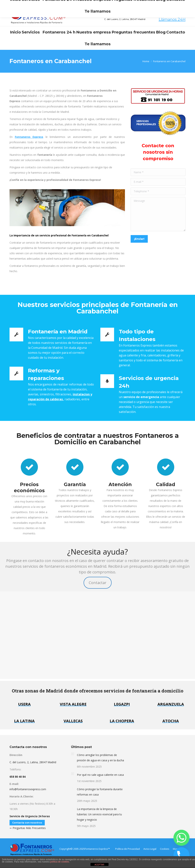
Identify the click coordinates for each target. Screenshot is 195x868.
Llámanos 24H (172, 19)
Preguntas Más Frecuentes (29, 828)
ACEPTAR (99, 865)
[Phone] (181, 855)
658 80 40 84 (172, 15)
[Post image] (73, 754)
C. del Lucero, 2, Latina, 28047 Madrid (33, 762)
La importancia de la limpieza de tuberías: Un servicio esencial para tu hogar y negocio (99, 814)
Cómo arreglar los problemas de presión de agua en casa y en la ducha (100, 758)
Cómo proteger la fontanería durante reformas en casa (100, 792)
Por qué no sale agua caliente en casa (100, 775)
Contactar (98, 583)
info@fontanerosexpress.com (50, 3)
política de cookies (60, 862)
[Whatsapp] (181, 838)
